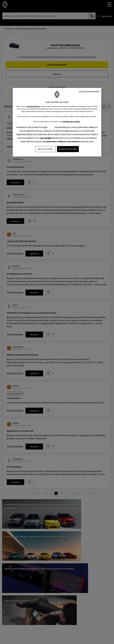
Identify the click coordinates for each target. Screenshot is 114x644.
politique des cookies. (71, 122)
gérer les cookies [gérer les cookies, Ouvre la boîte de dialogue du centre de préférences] (45, 149)
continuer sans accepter (89, 91)
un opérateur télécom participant (62, 141)
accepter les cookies (68, 149)
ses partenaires (33, 106)
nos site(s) (45, 138)
